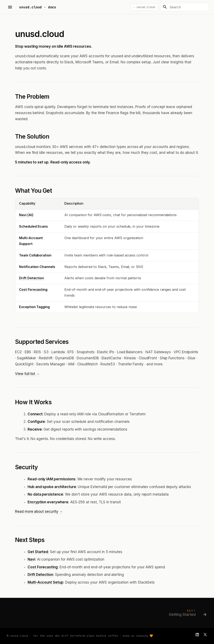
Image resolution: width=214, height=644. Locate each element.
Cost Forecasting (33, 289)
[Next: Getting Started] (186, 614)
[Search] (185, 7)
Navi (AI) (26, 215)
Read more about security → (39, 511)
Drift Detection (31, 278)
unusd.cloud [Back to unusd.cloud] (146, 7)
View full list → (27, 374)
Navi (31, 559)
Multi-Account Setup (45, 582)
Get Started (38, 552)
